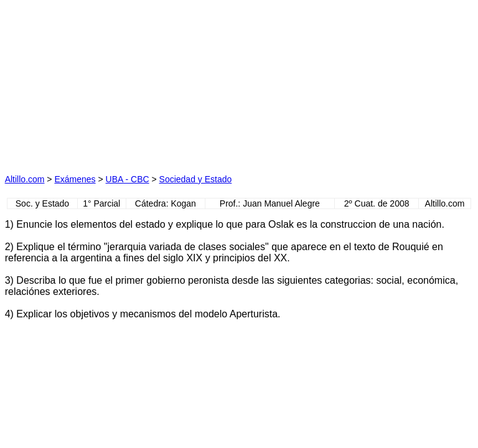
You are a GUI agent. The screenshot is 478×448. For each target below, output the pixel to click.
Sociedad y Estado (196, 179)
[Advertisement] (122, 83)
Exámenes (75, 179)
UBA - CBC (128, 179)
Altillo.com (25, 179)
